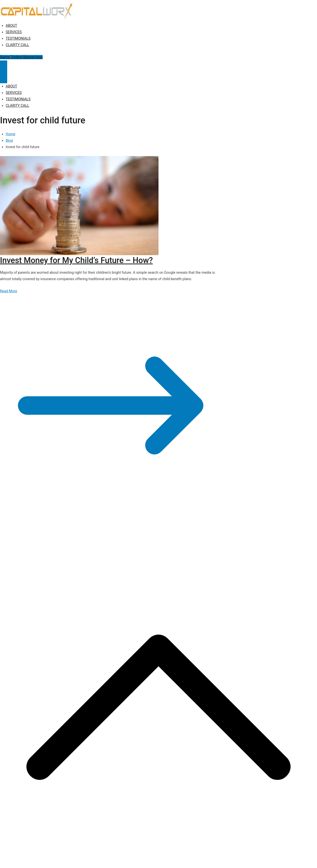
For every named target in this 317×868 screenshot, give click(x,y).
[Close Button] (4, 78)
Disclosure (114, 540)
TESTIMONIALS (18, 39)
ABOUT (11, 26)
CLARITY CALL (17, 45)
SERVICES (14, 32)
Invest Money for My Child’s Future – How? (76, 260)
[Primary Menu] (4, 66)
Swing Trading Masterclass (21, 57)
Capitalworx (38, 540)
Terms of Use (136, 540)
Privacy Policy (92, 540)
